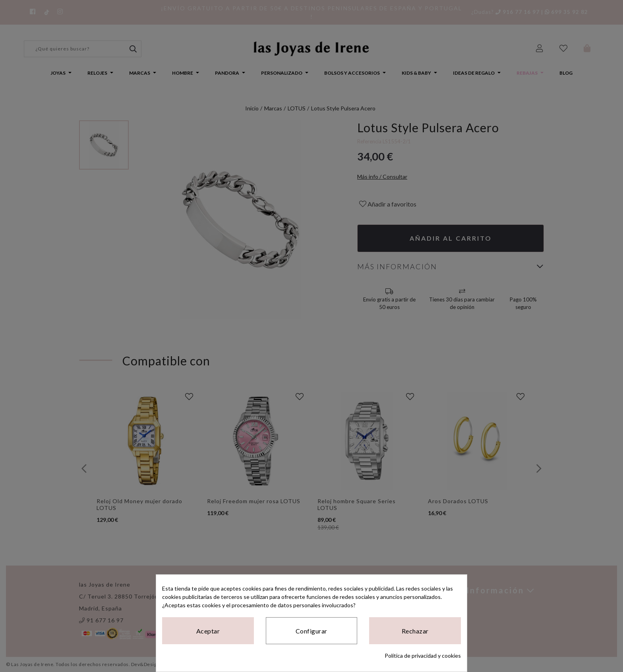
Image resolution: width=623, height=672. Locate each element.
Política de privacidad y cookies (423, 656)
